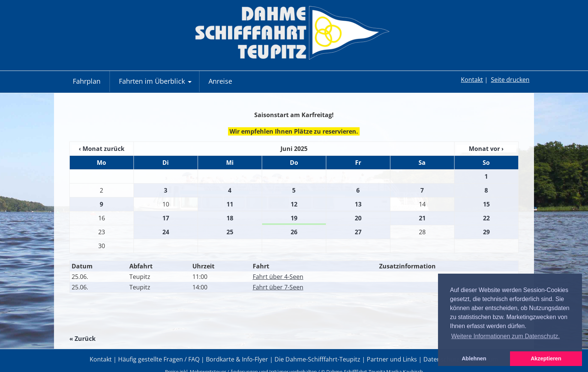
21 (422, 218)
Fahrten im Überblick (156, 84)
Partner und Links (392, 359)
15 (486, 204)
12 (294, 204)
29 (486, 232)
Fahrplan (87, 81)
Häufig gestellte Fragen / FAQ (159, 359)
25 (230, 232)
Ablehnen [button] (474, 358)
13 (358, 204)
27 (358, 232)
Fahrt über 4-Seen (278, 277)
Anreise (220, 81)
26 (294, 232)
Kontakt (472, 80)
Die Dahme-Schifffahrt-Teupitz (317, 359)
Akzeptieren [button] (546, 358)
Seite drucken (510, 80)
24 (166, 232)
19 (294, 218)
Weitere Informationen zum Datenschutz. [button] (505, 336)
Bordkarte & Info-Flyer (237, 359)
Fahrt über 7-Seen (278, 287)
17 (166, 218)
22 (486, 218)
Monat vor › (486, 149)
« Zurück (82, 339)
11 (230, 204)
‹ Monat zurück (102, 149)
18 (230, 218)
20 (358, 218)
